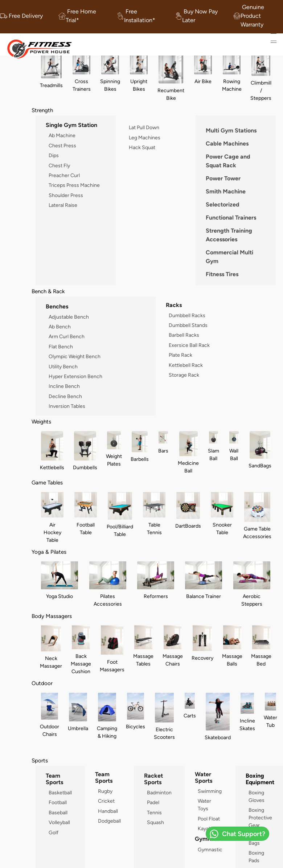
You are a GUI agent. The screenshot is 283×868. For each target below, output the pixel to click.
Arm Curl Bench (67, 336)
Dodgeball (109, 821)
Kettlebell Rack (186, 365)
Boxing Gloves (257, 796)
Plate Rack (181, 355)
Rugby (105, 791)
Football (58, 802)
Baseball (58, 812)
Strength (42, 110)
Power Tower (223, 178)
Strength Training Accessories (229, 235)
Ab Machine (62, 135)
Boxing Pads (256, 857)
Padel (153, 802)
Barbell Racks (184, 335)
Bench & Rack (48, 291)
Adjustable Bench (69, 317)
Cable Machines (227, 144)
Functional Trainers (231, 218)
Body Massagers (52, 616)
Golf (54, 832)
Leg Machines (145, 138)
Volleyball (59, 822)
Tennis (154, 812)
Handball (108, 811)
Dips (54, 155)
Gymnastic (210, 849)
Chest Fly (59, 165)
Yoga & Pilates (49, 552)
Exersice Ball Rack (189, 345)
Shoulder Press (66, 195)
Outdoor (42, 683)
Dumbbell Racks (187, 315)
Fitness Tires (222, 274)
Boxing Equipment (260, 779)
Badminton (159, 793)
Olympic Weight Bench (75, 356)
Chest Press (62, 146)
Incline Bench (64, 386)
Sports (40, 760)
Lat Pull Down (144, 127)
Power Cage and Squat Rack (228, 161)
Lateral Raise (63, 205)
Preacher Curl (64, 175)
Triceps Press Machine (74, 185)
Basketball (60, 793)
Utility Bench (63, 367)
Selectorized (223, 204)
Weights (41, 421)
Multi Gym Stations (231, 130)
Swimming (210, 791)
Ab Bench (60, 327)
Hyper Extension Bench (75, 376)
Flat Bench (61, 347)
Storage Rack (184, 375)
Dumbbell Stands (188, 325)
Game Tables (47, 482)
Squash (155, 822)
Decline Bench (65, 396)
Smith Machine (226, 191)
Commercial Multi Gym (229, 257)
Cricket (106, 801)
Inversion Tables (67, 406)
